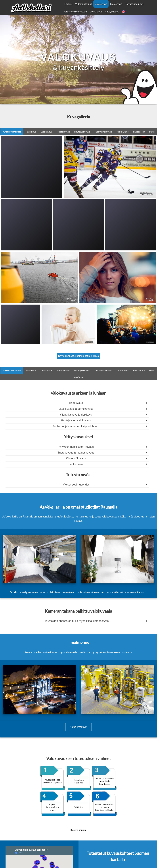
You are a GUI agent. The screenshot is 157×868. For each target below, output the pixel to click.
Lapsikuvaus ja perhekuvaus (76, 409)
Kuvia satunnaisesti (12, 132)
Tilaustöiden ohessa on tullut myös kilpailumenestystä (76, 621)
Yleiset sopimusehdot (76, 485)
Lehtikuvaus (76, 464)
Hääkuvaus (31, 132)
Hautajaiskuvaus (82, 132)
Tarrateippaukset (134, 4)
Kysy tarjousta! (79, 830)
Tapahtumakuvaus (103, 132)
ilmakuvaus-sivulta (121, 652)
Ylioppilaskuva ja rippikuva (76, 415)
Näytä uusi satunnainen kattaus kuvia (78, 356)
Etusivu (68, 4)
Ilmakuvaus (116, 4)
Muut (152, 132)
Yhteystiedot (112, 11)
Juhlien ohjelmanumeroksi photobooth (76, 426)
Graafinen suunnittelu (76, 11)
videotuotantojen (144, 516)
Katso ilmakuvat (79, 727)
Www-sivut (96, 11)
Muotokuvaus (63, 132)
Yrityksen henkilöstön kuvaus (76, 447)
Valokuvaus (101, 4)
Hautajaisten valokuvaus (76, 420)
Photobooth (139, 132)
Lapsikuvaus (46, 132)
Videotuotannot (83, 4)
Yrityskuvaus (123, 132)
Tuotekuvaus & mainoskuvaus (76, 453)
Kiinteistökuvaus (76, 458)
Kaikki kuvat (79, 377)
